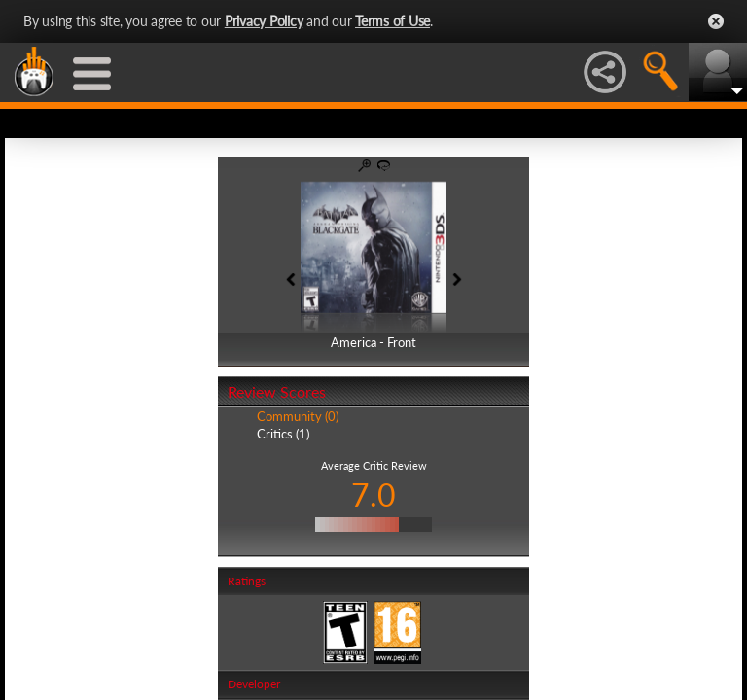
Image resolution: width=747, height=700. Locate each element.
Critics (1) (283, 434)
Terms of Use (392, 21)
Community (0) (298, 416)
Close (716, 21)
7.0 (373, 494)
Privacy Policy (264, 21)
